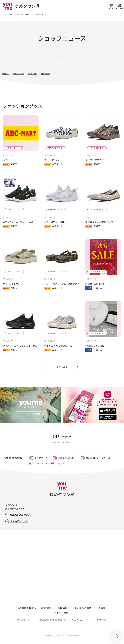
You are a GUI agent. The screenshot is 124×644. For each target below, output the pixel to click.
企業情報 (46, 608)
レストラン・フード (84, 60)
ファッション (40, 60)
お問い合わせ (102, 620)
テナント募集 (61, 613)
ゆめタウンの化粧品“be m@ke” (50, 464)
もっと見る (62, 367)
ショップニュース (23, 15)
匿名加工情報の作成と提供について (53, 620)
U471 (5, 160)
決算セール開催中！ (95, 284)
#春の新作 (45, 74)
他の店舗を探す (25, 608)
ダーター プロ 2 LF (95, 160)
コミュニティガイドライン (81, 620)
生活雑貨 (69, 60)
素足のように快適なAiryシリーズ (101, 222)
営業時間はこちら (19, 521)
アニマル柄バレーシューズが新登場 (62, 284)
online (111, 6)
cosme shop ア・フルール (98, 458)
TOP (116, 636)
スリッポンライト (53, 160)
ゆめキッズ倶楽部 (67, 458)
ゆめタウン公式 (61, 443)
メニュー (119, 6)
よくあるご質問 (83, 608)
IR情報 (102, 608)
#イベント (32, 74)
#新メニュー (18, 74)
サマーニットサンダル (14, 284)
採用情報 (62, 608)
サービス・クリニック (99, 60)
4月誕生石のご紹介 (95, 346)
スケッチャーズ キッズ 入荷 (18, 222)
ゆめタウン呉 (8, 15)
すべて (25, 60)
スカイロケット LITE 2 (55, 222)
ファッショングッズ (55, 60)
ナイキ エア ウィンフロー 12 (58, 346)
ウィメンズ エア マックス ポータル (20, 346)
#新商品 (5, 74)
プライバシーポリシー (25, 620)
